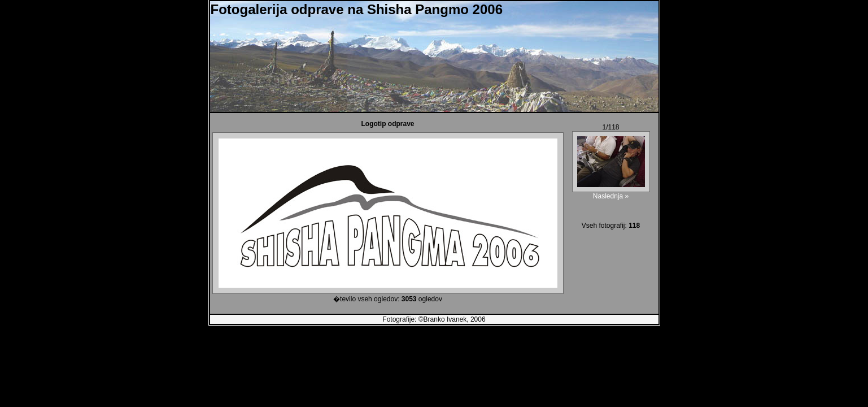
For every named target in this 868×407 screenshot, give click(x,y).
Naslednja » (611, 196)
